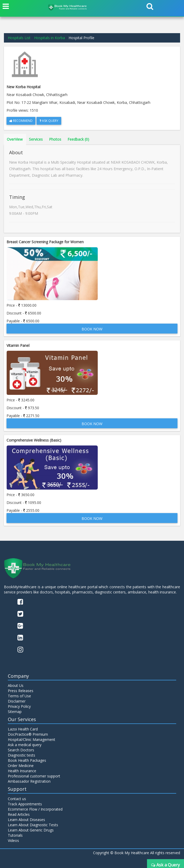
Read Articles (19, 814)
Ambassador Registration (29, 781)
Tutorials (15, 835)
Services (36, 139)
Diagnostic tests (22, 755)
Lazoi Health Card (23, 729)
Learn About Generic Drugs (31, 830)
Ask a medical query (25, 745)
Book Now (92, 329)
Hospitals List (19, 38)
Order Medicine (21, 766)
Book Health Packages (27, 760)
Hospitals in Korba (50, 38)
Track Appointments (25, 804)
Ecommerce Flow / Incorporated (35, 809)
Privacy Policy (19, 706)
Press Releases (21, 691)
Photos (55, 139)
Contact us (17, 799)
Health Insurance (22, 771)
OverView (15, 139)
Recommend (21, 121)
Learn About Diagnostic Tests (33, 825)
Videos (13, 840)
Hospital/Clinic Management (32, 739)
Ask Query (49, 121)
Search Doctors (21, 750)
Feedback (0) (78, 139)
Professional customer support (34, 776)
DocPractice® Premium (28, 734)
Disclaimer (17, 701)
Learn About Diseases (26, 820)
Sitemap (15, 712)
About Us (16, 685)
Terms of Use (19, 696)
